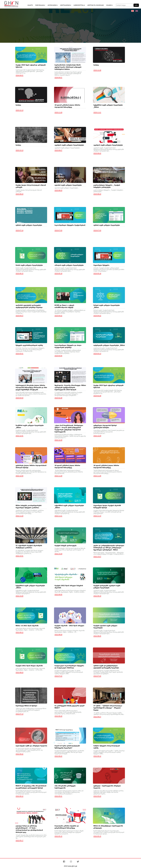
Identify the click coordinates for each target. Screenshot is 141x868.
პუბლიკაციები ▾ (65, 5)
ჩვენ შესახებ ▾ (40, 5)
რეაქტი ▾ (109, 5)
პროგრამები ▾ (52, 5)
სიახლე (30, 5)
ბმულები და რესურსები (96, 5)
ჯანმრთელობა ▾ (79, 5)
